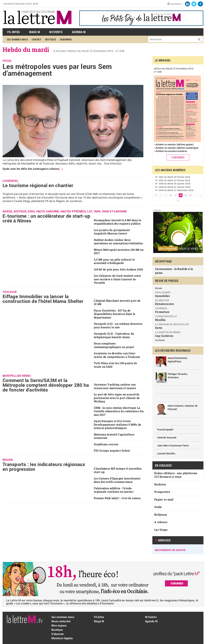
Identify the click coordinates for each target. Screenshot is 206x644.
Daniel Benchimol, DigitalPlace (178, 360)
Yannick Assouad (167, 437)
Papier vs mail (164, 499)
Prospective (162, 492)
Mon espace (59, 625)
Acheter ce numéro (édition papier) (175, 144)
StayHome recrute (106, 444)
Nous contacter (61, 621)
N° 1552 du (173, 177)
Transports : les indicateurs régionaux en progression (44, 467)
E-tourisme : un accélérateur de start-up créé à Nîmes (46, 218)
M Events (56, 32)
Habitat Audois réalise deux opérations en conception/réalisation (118, 242)
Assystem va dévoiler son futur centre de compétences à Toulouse (117, 355)
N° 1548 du (173, 187)
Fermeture (162, 312)
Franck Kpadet (165, 429)
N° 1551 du (173, 180)
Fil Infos (14, 32)
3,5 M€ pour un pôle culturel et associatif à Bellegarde (114, 261)
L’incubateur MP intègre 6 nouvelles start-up (118, 470)
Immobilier (163, 296)
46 (171, 195)
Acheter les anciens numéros (171, 151)
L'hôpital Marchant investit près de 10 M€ (117, 302)
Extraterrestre (165, 304)
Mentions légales (62, 638)
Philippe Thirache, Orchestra (178, 376)
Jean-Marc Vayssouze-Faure (173, 445)
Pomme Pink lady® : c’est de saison (117, 498)
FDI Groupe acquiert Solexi (112, 451)
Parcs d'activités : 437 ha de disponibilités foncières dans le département (115, 314)
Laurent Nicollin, (166, 453)
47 (176, 195)
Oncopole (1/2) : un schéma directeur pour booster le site (118, 325)
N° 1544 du (174, 190)
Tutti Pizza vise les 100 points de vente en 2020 (115, 365)
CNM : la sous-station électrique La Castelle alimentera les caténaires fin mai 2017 (119, 411)
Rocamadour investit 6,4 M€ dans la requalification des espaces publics (117, 222)
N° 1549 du (173, 184)
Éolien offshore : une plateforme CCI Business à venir (176, 475)
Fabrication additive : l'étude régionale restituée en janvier (114, 490)
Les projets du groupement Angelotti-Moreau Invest (112, 232)
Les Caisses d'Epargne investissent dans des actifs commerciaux (117, 480)
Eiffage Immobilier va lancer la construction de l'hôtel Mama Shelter (43, 299)
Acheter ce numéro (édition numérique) (177, 148)
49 (186, 195)
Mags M (35, 32)
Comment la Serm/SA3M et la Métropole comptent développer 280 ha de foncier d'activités (46, 385)
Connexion (176, 4)
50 (190, 195)
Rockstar (160, 484)
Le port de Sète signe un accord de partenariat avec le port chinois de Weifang (117, 398)
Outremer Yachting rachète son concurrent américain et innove (115, 386)
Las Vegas (161, 530)
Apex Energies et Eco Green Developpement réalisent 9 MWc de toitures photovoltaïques (117, 424)
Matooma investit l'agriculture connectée (114, 436)
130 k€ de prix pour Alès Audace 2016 (118, 269)
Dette (159, 328)
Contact (37, 39)
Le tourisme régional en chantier (38, 185)
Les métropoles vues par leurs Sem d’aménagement (57, 70)
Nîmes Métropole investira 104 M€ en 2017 (119, 251)
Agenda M (79, 32)
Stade (158, 507)
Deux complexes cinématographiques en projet (114, 345)
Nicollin (160, 320)
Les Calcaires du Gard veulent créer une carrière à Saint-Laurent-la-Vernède (117, 279)
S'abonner (66, 39)
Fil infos (99, 617)
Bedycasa (161, 515)
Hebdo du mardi (26, 50)
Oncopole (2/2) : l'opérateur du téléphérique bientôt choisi (114, 335)
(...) (61, 169)
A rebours (161, 522)
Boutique (51, 39)
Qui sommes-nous (17, 39)
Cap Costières (164, 336)
